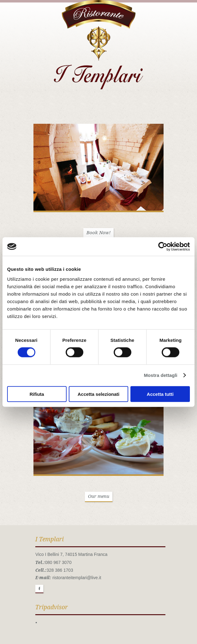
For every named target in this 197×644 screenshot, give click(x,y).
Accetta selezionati (98, 394)
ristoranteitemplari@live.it (77, 578)
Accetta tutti (160, 394)
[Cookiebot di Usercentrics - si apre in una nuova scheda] (163, 247)
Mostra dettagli (160, 375)
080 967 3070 (58, 562)
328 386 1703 (60, 570)
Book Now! (98, 233)
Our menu (99, 496)
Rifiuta (37, 394)
